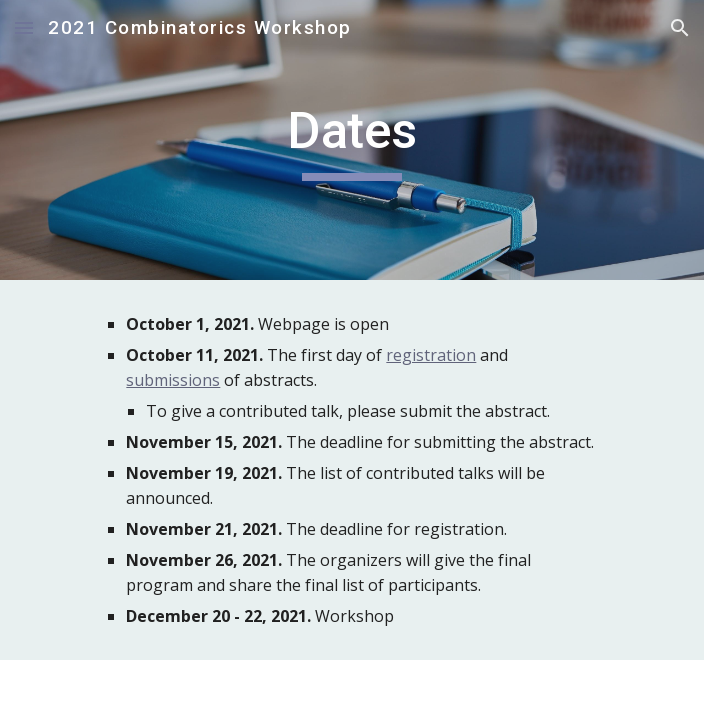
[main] (351, 140)
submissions (173, 380)
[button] (24, 27)
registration (431, 355)
